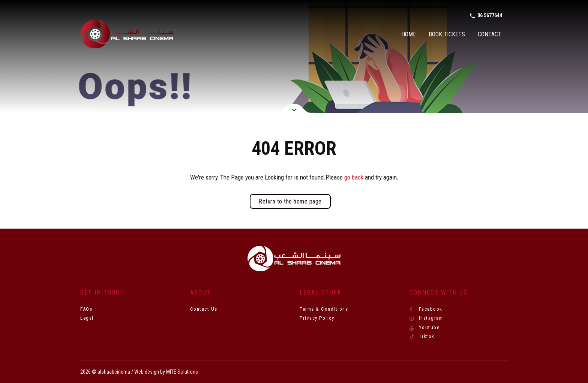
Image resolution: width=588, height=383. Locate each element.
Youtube (425, 328)
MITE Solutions (182, 372)
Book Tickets (447, 34)
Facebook (426, 309)
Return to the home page (290, 201)
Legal (87, 318)
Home (409, 34)
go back (354, 177)
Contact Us (204, 309)
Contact (490, 34)
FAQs (86, 309)
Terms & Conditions (324, 309)
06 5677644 (486, 16)
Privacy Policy (317, 318)
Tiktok (422, 337)
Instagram (426, 318)
